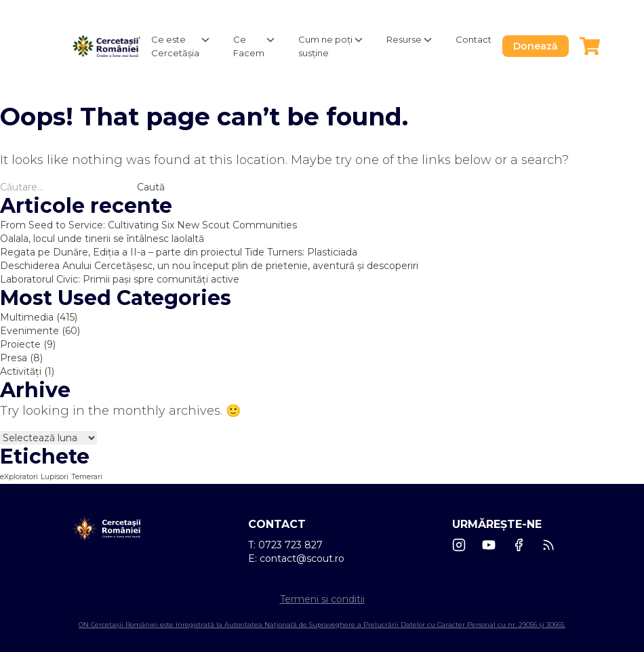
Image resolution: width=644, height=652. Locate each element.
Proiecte (20, 344)
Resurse (404, 39)
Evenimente (29, 331)
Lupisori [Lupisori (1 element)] (55, 477)
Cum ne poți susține (325, 46)
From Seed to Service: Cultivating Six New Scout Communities (148, 225)
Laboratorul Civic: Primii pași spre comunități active (120, 279)
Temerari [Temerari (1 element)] (87, 477)
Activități (21, 371)
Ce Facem (249, 46)
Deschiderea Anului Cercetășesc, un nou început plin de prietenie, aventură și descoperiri (209, 266)
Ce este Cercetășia (175, 46)
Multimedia (27, 317)
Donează (536, 46)
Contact (474, 39)
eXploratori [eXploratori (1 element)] (19, 477)
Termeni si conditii (322, 599)
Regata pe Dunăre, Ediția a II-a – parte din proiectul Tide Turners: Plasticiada (180, 252)
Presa (14, 358)
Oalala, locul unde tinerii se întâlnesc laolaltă (102, 239)
